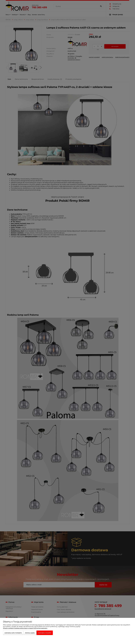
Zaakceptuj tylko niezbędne (13, 633)
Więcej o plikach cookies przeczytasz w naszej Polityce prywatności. (25, 628)
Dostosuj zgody (30, 633)
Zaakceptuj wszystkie (45, 633)
